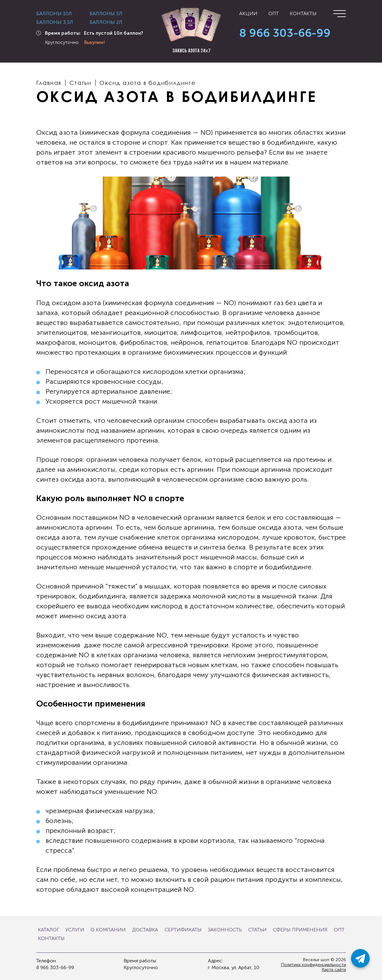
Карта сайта (334, 970)
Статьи (257, 930)
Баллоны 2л (106, 22)
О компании (108, 930)
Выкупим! (94, 42)
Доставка (145, 930)
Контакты (303, 14)
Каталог (48, 930)
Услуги (75, 930)
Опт (274, 14)
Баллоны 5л (106, 14)
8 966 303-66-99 (285, 33)
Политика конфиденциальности (314, 965)
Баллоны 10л (54, 14)
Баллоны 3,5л (55, 22)
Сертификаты (183, 930)
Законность (225, 930)
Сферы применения (300, 930)
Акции (248, 14)
